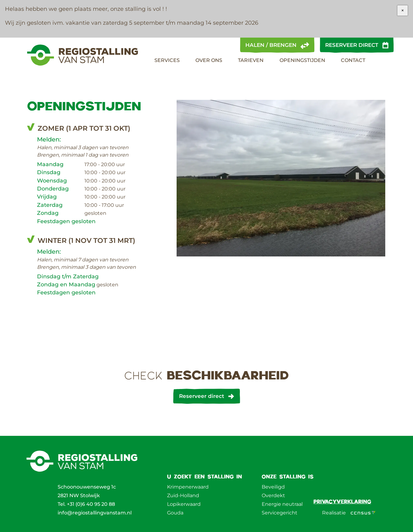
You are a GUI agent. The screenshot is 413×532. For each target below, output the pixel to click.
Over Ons (209, 60)
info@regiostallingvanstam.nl (95, 513)
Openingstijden (302, 60)
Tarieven (251, 60)
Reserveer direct (352, 45)
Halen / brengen (271, 45)
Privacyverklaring (342, 501)
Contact (353, 60)
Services (167, 60)
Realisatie (349, 513)
